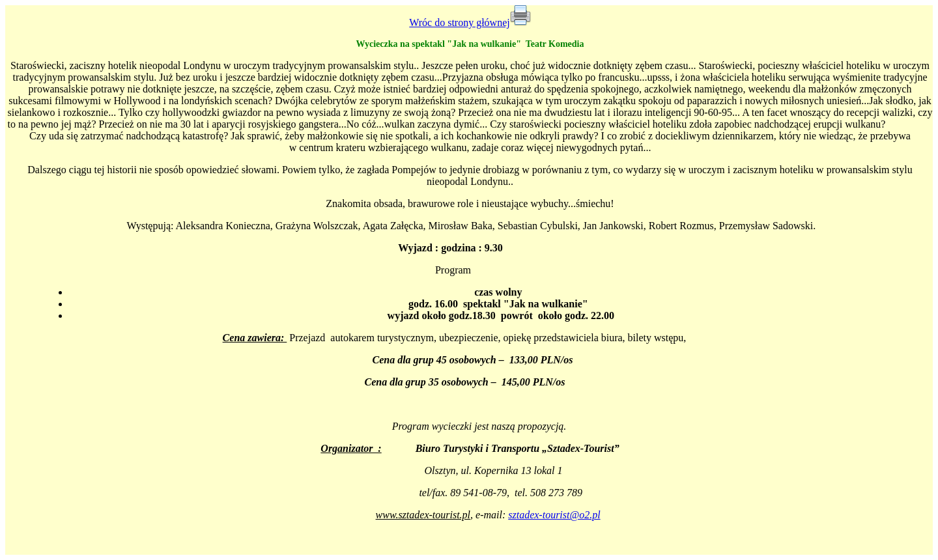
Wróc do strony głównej (459, 22)
